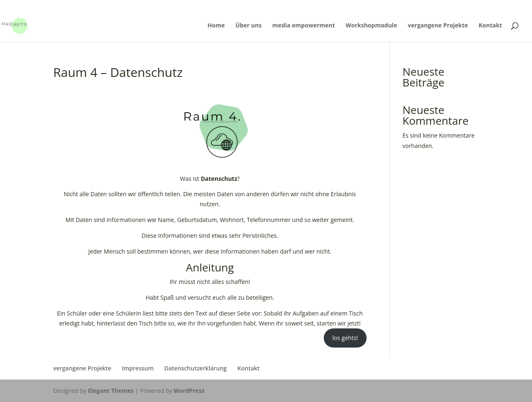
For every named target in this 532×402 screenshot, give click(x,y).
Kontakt (490, 26)
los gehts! (345, 338)
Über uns (248, 26)
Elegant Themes (111, 391)
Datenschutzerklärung (195, 368)
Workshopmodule (371, 26)
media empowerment (304, 26)
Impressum (138, 368)
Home (216, 26)
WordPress (189, 391)
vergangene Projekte (438, 26)
